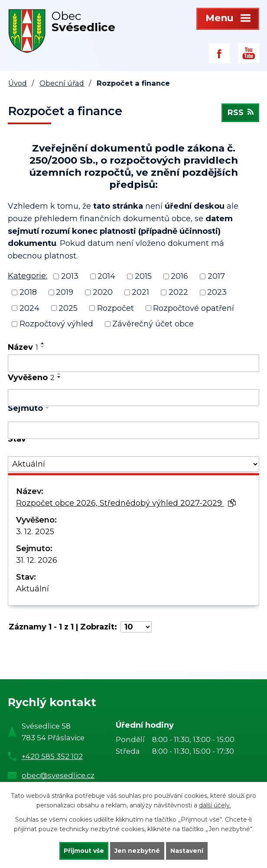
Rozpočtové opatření (194, 308)
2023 (217, 292)
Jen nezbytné (138, 851)
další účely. (215, 805)
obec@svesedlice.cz (58, 775)
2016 (179, 276)
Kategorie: (28, 276)
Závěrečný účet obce (153, 324)
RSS (240, 113)
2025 (68, 308)
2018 (28, 292)
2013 (70, 276)
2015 (143, 276)
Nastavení (187, 851)
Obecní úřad (62, 83)
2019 (65, 292)
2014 (106, 276)
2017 (216, 276)
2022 (178, 292)
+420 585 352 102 (52, 756)
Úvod (18, 83)
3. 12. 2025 (35, 532)
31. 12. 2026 (37, 560)
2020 (103, 292)
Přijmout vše (84, 851)
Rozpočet (116, 308)
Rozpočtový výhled (56, 324)
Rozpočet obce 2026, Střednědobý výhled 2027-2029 (126, 503)
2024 (29, 308)
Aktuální (33, 589)
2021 (140, 292)
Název (23, 347)
